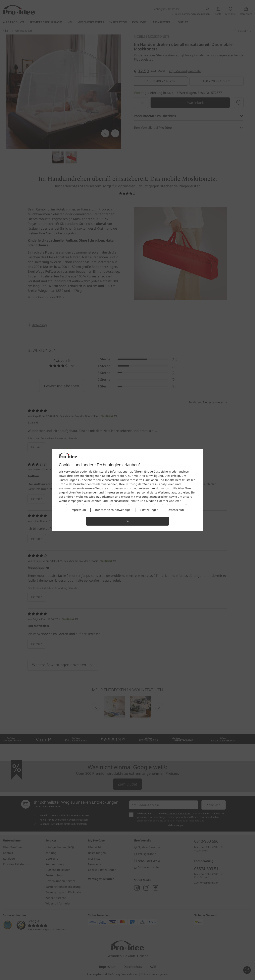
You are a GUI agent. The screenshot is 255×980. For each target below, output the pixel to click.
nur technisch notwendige (113, 510)
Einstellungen (149, 510)
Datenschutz (176, 510)
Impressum (78, 510)
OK (127, 521)
